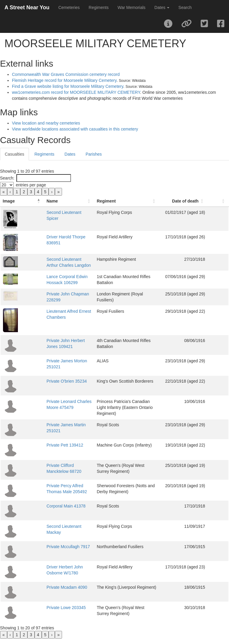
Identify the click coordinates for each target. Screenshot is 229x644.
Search (185, 7)
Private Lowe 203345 (46, 611)
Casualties (14, 154)
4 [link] (38, 192)
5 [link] (45, 192)
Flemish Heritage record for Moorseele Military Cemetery (64, 80)
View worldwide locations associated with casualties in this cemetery (75, 129)
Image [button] (9, 207)
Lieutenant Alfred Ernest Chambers (58, 317)
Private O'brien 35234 (46, 387)
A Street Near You (27, 7)
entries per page (31, 185)
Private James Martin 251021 (53, 428)
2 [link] (24, 192)
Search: (7, 178)
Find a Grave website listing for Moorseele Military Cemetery (68, 86)
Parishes (94, 154)
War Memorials (131, 7)
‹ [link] (10, 192)
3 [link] (31, 192)
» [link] (58, 192)
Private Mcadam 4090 (46, 590)
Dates (70, 154)
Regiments (99, 7)
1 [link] (17, 192)
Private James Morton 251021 (54, 367)
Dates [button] (162, 7)
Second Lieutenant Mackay (51, 529)
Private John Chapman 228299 (55, 300)
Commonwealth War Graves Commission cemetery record (66, 74)
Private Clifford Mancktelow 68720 (58, 468)
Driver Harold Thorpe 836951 (53, 243)
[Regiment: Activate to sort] (139, 204)
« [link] (4, 192)
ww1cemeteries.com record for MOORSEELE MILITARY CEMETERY (76, 92)
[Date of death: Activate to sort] (199, 204)
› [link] (52, 192)
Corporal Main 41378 (45, 509)
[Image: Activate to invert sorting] (12, 204)
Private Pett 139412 (44, 448)
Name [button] (32, 207)
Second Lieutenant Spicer (50, 218)
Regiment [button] (108, 207)
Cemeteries (69, 7)
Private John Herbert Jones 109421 (59, 346)
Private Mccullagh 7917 (48, 550)
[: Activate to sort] (223, 204)
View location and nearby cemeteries (46, 123)
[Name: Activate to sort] (60, 204)
